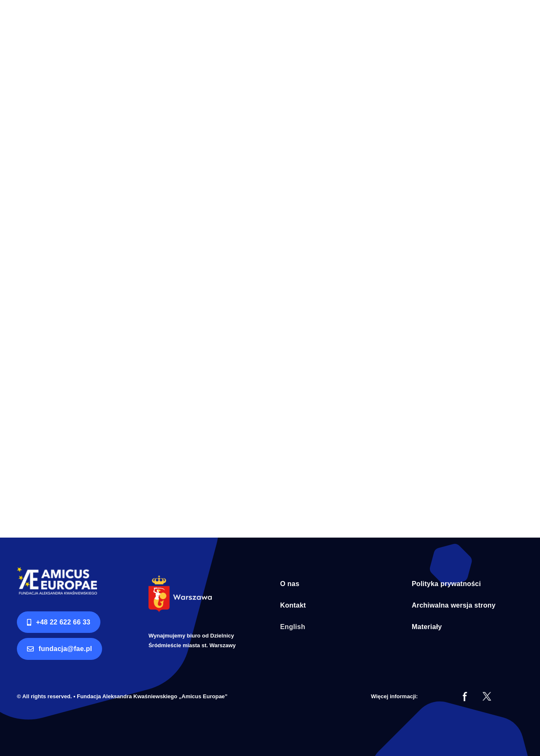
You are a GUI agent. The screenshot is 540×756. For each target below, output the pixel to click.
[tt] (487, 695)
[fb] (465, 695)
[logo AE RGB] (57, 571)
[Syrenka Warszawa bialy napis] (180, 579)
